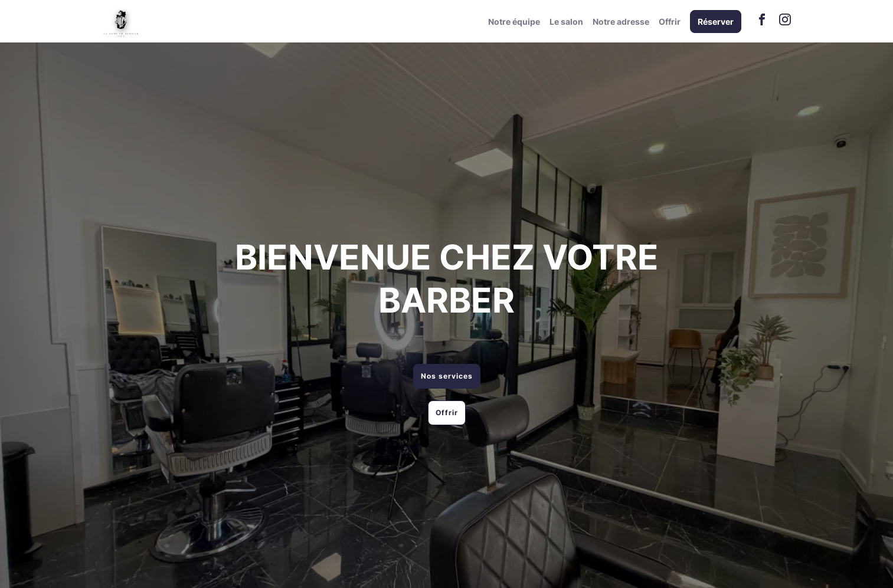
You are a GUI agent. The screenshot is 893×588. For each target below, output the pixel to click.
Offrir (670, 22)
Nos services (447, 376)
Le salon (566, 22)
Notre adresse (621, 22)
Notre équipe (514, 22)
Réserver (716, 22)
